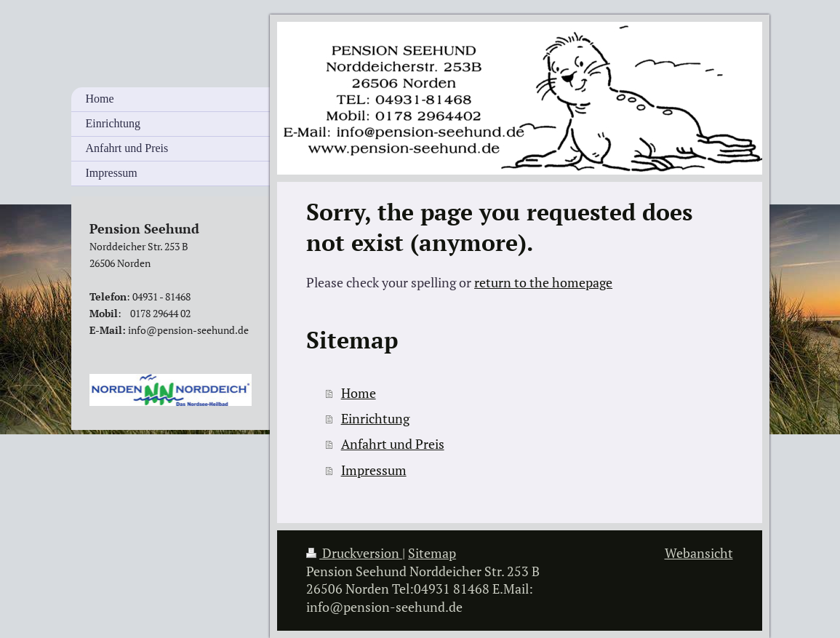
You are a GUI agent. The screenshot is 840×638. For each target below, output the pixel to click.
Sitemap (432, 553)
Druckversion (354, 553)
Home (359, 393)
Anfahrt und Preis (393, 444)
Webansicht (699, 553)
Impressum (374, 470)
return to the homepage (543, 283)
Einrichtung (375, 419)
